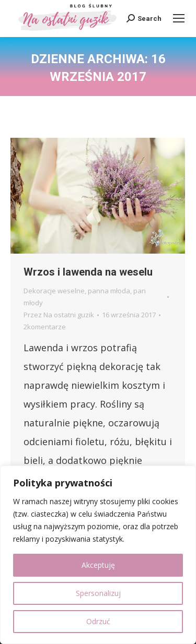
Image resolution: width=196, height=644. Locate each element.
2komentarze (45, 327)
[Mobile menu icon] (179, 18)
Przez (59, 315)
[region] (98, 555)
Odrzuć (98, 621)
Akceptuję (98, 565)
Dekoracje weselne (54, 291)
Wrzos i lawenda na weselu (88, 272)
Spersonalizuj (98, 593)
